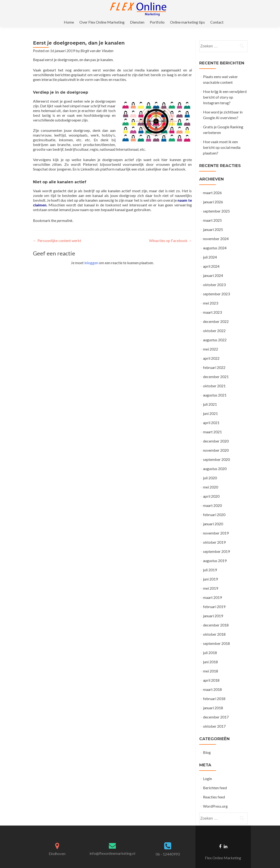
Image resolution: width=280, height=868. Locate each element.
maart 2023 (212, 304)
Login (207, 770)
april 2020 (211, 488)
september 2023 (216, 286)
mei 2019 (211, 580)
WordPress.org (215, 798)
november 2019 (216, 525)
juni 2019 (210, 571)
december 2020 (216, 433)
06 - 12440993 (168, 846)
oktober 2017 (214, 718)
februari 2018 (214, 690)
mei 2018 (211, 663)
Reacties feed (214, 789)
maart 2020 (212, 497)
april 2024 (211, 258)
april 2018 (211, 672)
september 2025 (216, 203)
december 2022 (216, 313)
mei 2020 (211, 479)
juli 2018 (210, 644)
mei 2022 (211, 341)
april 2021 (211, 414)
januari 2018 (213, 699)
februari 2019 (214, 598)
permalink (65, 212)
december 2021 (216, 368)
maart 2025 (212, 212)
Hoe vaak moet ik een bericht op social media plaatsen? (222, 139)
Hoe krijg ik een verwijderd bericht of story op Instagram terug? (225, 89)
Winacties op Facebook (170, 232)
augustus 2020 (215, 460)
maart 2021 (212, 424)
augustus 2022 (215, 332)
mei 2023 (211, 295)
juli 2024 (210, 249)
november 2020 (216, 442)
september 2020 (216, 451)
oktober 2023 (214, 276)
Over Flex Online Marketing (132, 9)
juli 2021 (210, 396)
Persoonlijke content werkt (57, 232)
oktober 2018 (214, 626)
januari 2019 (213, 607)
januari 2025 (213, 221)
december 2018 (216, 617)
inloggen (91, 254)
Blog (207, 744)
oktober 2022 (214, 322)
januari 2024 (213, 267)
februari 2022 (214, 359)
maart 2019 (212, 589)
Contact (244, 9)
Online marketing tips (215, 9)
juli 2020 (210, 469)
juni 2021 (210, 405)
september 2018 (216, 635)
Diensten (167, 9)
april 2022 (211, 350)
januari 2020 (213, 515)
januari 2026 (213, 194)
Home (100, 9)
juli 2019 (210, 561)
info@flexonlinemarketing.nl (112, 845)
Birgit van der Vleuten (97, 42)
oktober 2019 (214, 534)
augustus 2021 (215, 387)
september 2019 (216, 543)
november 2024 (216, 230)
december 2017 (216, 709)
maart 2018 (212, 681)
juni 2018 (210, 653)
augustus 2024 (215, 240)
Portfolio (186, 9)
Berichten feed (215, 779)
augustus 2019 (215, 552)
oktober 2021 (214, 378)
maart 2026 (212, 184)
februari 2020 (214, 506)
